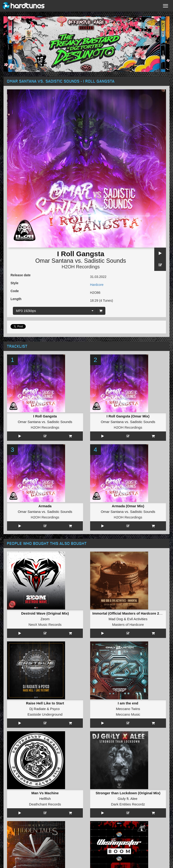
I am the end (128, 703)
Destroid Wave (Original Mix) (45, 613)
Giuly (122, 799)
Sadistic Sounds (105, 261)
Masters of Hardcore (128, 625)
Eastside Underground (45, 714)
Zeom (45, 619)
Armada (45, 506)
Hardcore (97, 285)
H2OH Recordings (81, 267)
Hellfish (45, 799)
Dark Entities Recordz (128, 804)
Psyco (55, 709)
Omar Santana (54, 261)
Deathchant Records (45, 804)
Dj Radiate (38, 709)
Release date (21, 275)
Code (15, 291)
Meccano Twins (128, 709)
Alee (134, 799)
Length (16, 299)
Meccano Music (128, 714)
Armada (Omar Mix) (128, 506)
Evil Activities (137, 619)
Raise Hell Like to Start (45, 703)
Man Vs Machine (45, 793)
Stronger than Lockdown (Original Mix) (128, 793)
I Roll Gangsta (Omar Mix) (128, 416)
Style (14, 283)
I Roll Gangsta (45, 416)
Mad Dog (116, 619)
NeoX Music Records (45, 625)
